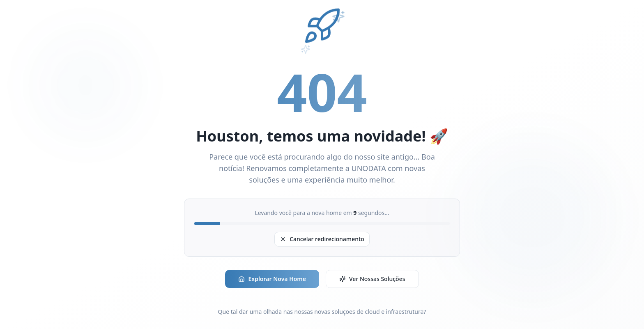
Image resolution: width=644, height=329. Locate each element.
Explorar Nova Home (272, 279)
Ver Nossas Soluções (372, 279)
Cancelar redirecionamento (322, 239)
